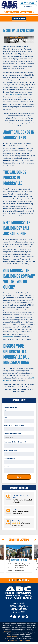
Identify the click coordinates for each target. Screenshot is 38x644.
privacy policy (8, 631)
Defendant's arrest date (13, 434)
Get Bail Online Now (19, 19)
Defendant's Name (12, 407)
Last (6, 417)
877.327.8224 (28, 3)
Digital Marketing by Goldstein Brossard (19, 640)
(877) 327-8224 (19, 612)
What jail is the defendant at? (15, 425)
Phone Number (10, 459)
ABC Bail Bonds (15, 94)
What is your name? (12, 450)
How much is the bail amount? (16, 442)
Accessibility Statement (13, 636)
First (6, 410)
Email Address (9, 467)
